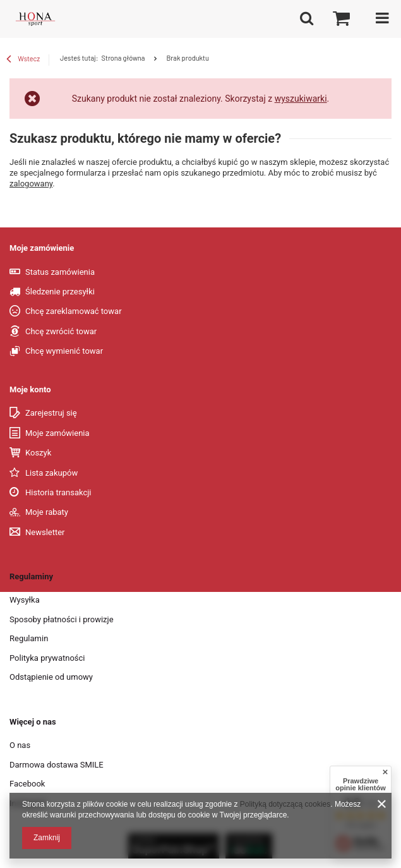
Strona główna (123, 58)
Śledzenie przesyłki (60, 292)
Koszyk (38, 453)
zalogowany (31, 184)
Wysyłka (25, 600)
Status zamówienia (60, 272)
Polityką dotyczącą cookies (285, 804)
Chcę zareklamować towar (74, 311)
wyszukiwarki (301, 99)
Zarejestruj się (51, 413)
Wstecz (23, 60)
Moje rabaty (47, 512)
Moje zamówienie (42, 248)
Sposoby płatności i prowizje (62, 619)
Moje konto (30, 389)
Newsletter (45, 532)
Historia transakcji (58, 492)
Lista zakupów (51, 473)
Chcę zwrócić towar (61, 331)
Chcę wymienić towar (64, 351)
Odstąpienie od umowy (51, 677)
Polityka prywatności (47, 658)
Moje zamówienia (57, 433)
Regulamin (29, 638)
